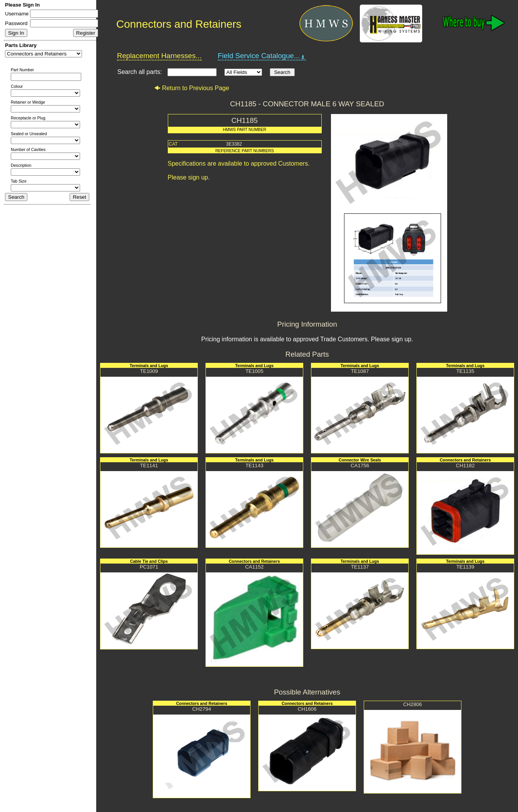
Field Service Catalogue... (262, 56)
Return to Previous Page (191, 88)
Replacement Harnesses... (159, 56)
